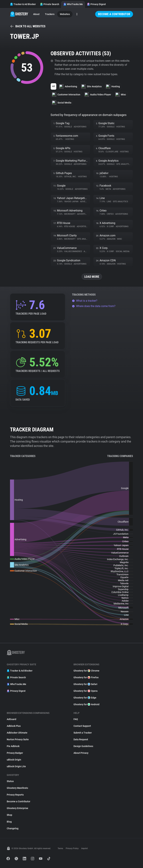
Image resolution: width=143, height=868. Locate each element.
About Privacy (81, 753)
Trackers (50, 14)
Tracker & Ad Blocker (23, 4)
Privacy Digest (96, 4)
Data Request (81, 739)
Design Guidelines (83, 746)
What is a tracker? (85, 301)
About (36, 14)
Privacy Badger (15, 753)
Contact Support (82, 726)
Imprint (85, 848)
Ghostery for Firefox (86, 677)
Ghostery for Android (86, 704)
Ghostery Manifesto (17, 788)
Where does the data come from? (94, 306)
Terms (60, 848)
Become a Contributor (114, 14)
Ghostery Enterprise (17, 808)
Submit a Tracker (83, 733)
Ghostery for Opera (86, 691)
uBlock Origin (14, 760)
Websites (65, 14)
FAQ (76, 719)
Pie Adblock (13, 746)
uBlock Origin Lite (16, 766)
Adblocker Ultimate (17, 733)
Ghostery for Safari (85, 684)
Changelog (13, 828)
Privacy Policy (72, 848)
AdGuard (11, 719)
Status (10, 781)
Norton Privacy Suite (18, 739)
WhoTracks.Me (73, 4)
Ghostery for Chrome (86, 671)
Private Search (50, 4)
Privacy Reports (15, 795)
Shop (9, 815)
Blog (9, 822)
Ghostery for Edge (85, 698)
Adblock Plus (14, 726)
